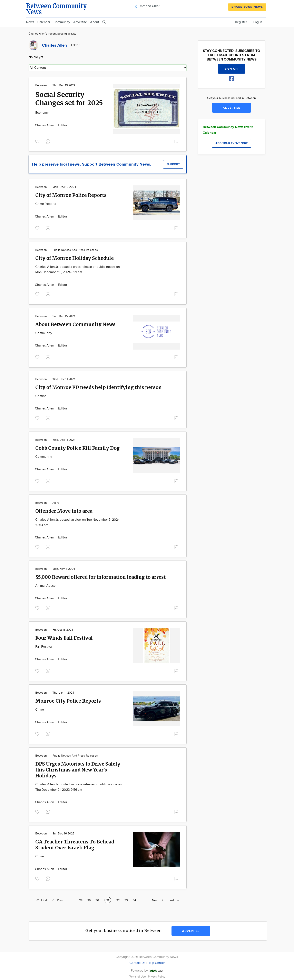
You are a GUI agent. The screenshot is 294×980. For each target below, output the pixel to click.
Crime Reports (46, 204)
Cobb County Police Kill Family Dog (77, 448)
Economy (42, 113)
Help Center (156, 963)
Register (241, 22)
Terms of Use (138, 977)
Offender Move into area (64, 511)
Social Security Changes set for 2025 (69, 99)
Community (62, 22)
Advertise (80, 22)
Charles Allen (45, 125)
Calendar (44, 22)
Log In (258, 22)
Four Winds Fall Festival (64, 638)
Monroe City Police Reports (68, 701)
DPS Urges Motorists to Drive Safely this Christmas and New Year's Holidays (78, 770)
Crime (40, 710)
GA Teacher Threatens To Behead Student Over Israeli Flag (75, 845)
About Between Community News (75, 324)
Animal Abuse (45, 586)
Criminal (41, 396)
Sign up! (232, 69)
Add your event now (232, 143)
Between (41, 85)
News (30, 22)
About (95, 22)
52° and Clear (146, 6)
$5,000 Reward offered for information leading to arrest (101, 577)
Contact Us (137, 963)
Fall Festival (44, 647)
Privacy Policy (157, 977)
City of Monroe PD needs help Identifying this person (99, 387)
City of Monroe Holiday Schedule (75, 258)
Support (173, 164)
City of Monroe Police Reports (71, 195)
